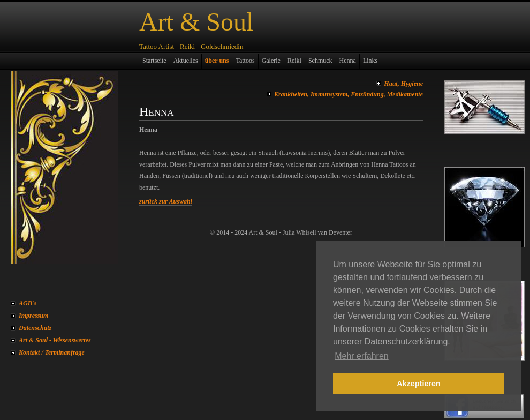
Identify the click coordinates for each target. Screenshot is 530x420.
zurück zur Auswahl (166, 201)
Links (370, 61)
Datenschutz (35, 328)
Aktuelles (186, 61)
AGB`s (28, 303)
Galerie (271, 61)
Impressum (33, 316)
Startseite (154, 61)
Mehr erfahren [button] (362, 356)
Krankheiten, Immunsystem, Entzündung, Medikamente (349, 94)
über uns (217, 61)
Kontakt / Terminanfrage (52, 352)
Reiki (294, 61)
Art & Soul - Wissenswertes (55, 340)
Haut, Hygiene (403, 84)
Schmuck (320, 61)
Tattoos (245, 61)
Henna (348, 61)
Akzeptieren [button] (419, 384)
